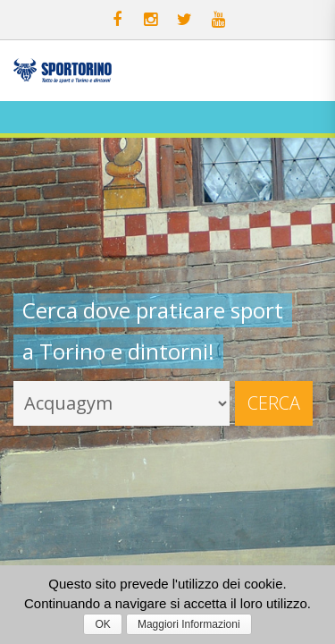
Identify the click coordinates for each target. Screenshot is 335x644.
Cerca (274, 403)
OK (102, 624)
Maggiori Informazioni (189, 624)
